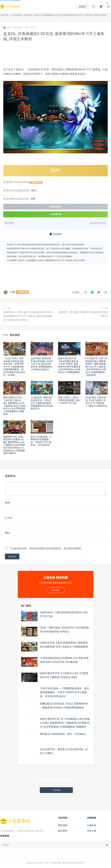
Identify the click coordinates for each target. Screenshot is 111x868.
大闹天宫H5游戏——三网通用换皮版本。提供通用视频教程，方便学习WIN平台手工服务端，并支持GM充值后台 (65, 692)
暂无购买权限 (56, 207)
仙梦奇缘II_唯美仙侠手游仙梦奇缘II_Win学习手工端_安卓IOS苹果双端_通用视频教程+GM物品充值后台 (42, 364)
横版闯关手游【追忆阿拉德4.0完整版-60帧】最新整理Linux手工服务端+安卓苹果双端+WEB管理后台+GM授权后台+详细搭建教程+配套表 (14, 445)
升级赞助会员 (36, 182)
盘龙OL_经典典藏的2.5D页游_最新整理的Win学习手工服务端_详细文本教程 (52, 260)
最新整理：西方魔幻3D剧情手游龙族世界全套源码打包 (83, 314)
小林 (7, 27)
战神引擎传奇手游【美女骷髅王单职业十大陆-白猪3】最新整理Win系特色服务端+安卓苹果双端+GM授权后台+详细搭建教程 (69, 365)
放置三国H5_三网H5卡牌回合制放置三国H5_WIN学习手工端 (69, 400)
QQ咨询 (55, 234)
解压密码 (63, 831)
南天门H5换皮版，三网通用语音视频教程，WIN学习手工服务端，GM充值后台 (41, 441)
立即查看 (56, 790)
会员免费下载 (56, 214)
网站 (7, 533)
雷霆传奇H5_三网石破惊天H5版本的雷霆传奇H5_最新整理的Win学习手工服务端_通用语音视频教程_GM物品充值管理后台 (29, 316)
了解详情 (56, 798)
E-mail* (9, 518)
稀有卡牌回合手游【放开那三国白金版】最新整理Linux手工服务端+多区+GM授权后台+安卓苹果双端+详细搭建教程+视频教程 (14, 406)
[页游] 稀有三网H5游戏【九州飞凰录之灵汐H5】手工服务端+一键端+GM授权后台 (96, 401)
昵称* (8, 503)
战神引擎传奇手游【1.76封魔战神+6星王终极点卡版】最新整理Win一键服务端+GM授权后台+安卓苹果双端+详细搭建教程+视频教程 (65, 723)
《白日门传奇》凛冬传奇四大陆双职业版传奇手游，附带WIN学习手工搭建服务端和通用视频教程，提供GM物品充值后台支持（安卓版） (14, 367)
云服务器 (92, 825)
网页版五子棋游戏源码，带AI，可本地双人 (63, 734)
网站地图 (63, 825)
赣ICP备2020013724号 (73, 863)
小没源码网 (16, 15)
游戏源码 (28, 15)
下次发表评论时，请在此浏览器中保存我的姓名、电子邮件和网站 (45, 548)
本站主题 (92, 831)
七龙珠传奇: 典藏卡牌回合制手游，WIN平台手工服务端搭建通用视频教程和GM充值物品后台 (42, 403)
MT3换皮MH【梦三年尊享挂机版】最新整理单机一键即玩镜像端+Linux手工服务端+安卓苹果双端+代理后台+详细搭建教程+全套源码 (96, 367)
